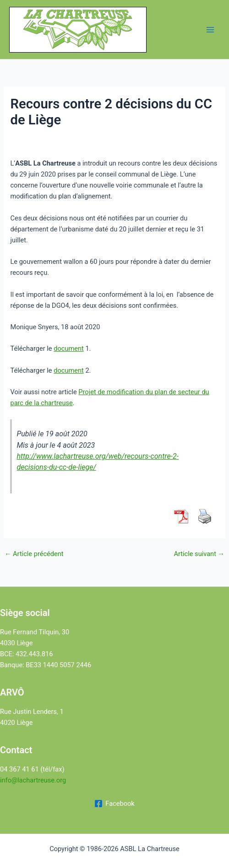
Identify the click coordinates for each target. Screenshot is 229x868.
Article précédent (34, 554)
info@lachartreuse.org (33, 780)
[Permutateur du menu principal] (210, 30)
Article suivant (199, 554)
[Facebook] (115, 804)
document (69, 348)
